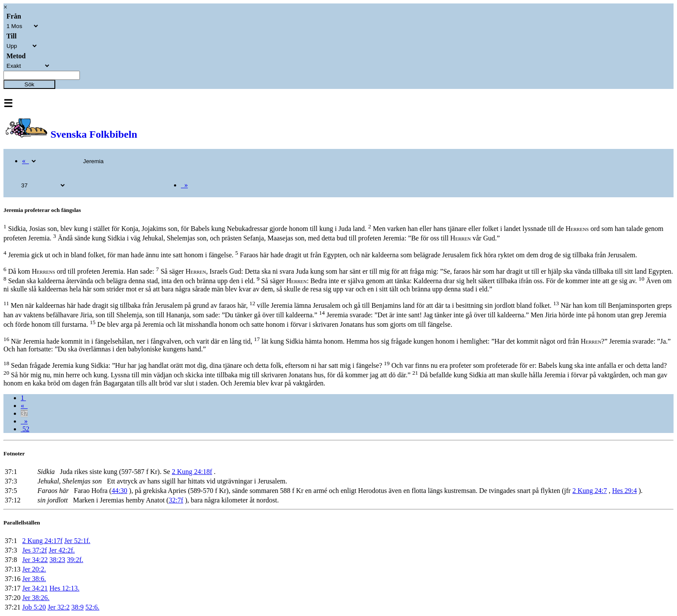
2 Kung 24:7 (590, 491)
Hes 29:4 (625, 491)
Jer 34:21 (35, 588)
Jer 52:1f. (77, 541)
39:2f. (75, 560)
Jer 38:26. (36, 598)
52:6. (92, 607)
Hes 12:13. (65, 588)
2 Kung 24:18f (192, 472)
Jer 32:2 (59, 607)
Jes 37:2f (34, 550)
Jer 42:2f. (62, 550)
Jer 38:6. (34, 579)
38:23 (57, 560)
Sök (30, 84)
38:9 (77, 607)
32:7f (176, 500)
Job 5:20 (34, 607)
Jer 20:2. (34, 569)
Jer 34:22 (35, 560)
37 (24, 413)
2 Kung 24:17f (42, 541)
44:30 (119, 491)
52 (25, 429)
